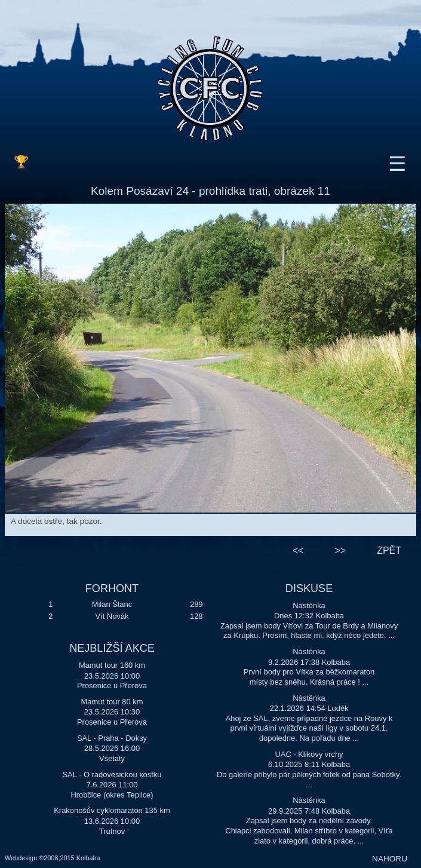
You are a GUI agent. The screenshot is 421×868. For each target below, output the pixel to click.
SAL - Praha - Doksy (112, 738)
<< (298, 550)
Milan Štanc (112, 604)
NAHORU (390, 859)
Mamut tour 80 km (112, 702)
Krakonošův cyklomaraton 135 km (112, 810)
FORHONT (112, 588)
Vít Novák (112, 616)
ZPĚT (389, 550)
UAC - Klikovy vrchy (309, 754)
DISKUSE (309, 588)
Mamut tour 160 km (112, 665)
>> (340, 550)
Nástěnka (309, 605)
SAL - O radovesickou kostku (112, 775)
